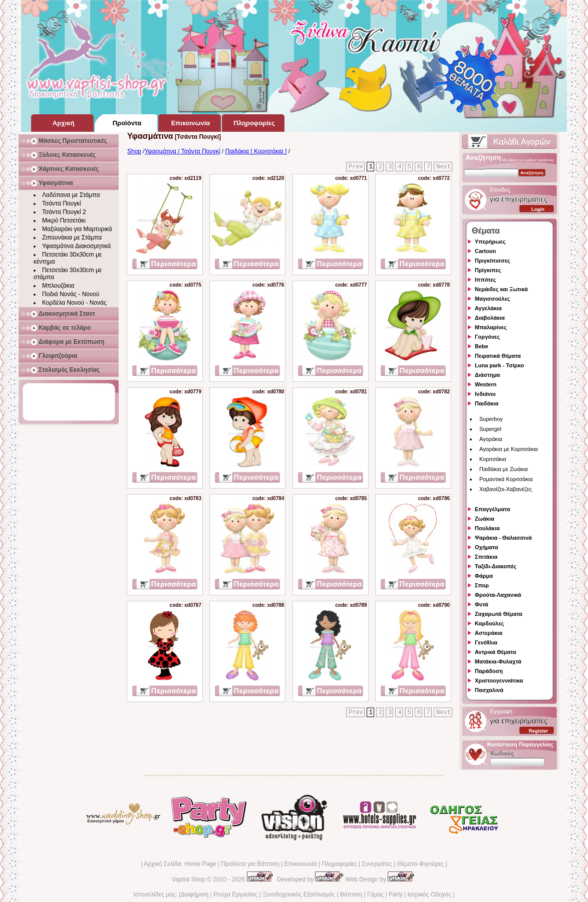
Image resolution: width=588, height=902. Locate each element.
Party (396, 894)
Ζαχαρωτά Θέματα (499, 614)
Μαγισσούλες (492, 299)
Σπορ (482, 585)
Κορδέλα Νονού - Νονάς (74, 303)
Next (444, 167)
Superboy (491, 419)
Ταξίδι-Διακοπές (496, 566)
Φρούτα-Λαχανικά (498, 595)
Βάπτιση (351, 894)
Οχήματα (486, 547)
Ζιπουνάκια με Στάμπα (72, 238)
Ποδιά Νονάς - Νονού (71, 294)
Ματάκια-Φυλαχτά (498, 661)
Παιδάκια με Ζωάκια (504, 469)
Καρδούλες (489, 623)
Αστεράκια (489, 633)
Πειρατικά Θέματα (498, 356)
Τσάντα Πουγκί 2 (64, 212)
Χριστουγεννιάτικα (499, 681)
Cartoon (485, 251)
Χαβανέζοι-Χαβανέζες (506, 489)
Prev (356, 167)
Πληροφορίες (339, 864)
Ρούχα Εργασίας (235, 894)
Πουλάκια (487, 528)
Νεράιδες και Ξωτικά (501, 289)
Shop (134, 151)
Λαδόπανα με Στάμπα (71, 195)
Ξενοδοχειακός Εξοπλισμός (299, 894)
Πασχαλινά (489, 690)
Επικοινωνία (300, 864)
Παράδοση (489, 671)
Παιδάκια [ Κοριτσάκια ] (256, 151)
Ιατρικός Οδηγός (429, 894)
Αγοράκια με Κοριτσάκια (509, 449)
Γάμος (375, 894)
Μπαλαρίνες (491, 327)
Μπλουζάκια (58, 286)
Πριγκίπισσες (493, 261)
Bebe (482, 346)
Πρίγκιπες (488, 270)
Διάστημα (487, 375)
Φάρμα (484, 576)
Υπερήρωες (490, 242)
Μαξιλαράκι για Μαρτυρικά (77, 229)
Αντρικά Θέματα (495, 652)
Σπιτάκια (486, 557)
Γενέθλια (486, 642)
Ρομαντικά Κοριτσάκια (506, 479)
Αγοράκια (491, 439)
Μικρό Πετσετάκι (64, 220)
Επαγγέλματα (492, 509)
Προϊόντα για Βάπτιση (250, 864)
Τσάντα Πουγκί (62, 203)
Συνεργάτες (377, 864)
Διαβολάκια (490, 318)
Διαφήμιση (194, 894)
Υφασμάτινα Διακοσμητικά (76, 246)
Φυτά (482, 604)
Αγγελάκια (488, 308)
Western (486, 384)
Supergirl (490, 429)
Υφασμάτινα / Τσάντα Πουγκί (183, 151)
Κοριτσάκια (493, 459)
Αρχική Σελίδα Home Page (180, 864)
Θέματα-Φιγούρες (420, 864)
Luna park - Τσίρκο (499, 365)
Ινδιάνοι (485, 394)
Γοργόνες (487, 337)
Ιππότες (485, 280)
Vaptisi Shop (189, 879)
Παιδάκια (487, 403)
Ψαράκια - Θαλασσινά (503, 538)
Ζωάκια (485, 519)
